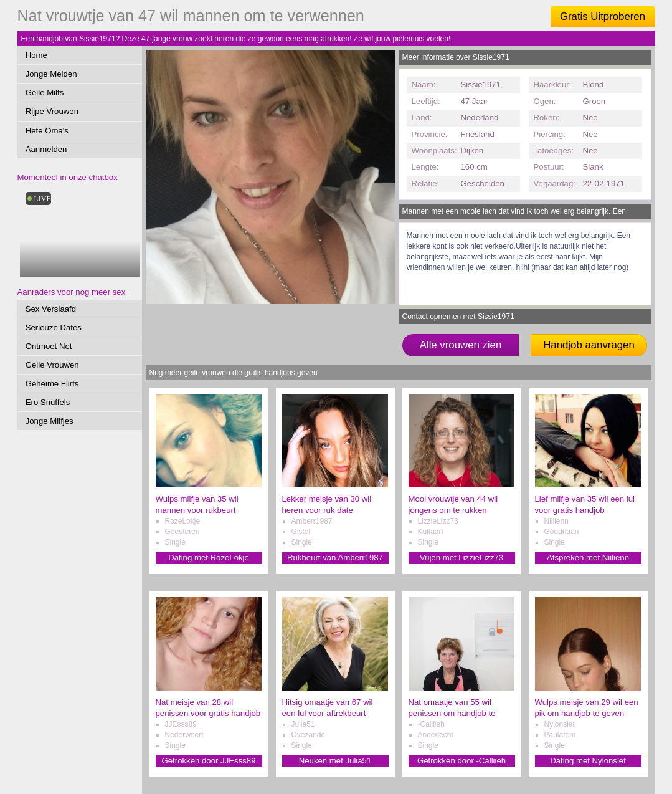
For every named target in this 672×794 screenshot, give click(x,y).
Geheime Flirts (52, 384)
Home (36, 55)
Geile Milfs (45, 93)
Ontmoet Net (49, 346)
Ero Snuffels (48, 402)
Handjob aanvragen (589, 345)
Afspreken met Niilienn (588, 557)
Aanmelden (46, 149)
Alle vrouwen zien (461, 345)
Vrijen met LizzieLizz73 (461, 557)
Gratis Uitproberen (603, 17)
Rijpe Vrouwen (52, 111)
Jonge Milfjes (50, 421)
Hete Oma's (47, 131)
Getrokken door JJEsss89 (209, 761)
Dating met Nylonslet (588, 761)
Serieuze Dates (54, 328)
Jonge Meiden (51, 74)
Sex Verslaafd (51, 309)
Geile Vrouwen (52, 365)
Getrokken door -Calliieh (461, 761)
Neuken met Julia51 (335, 761)
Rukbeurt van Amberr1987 (335, 557)
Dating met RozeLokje (209, 557)
